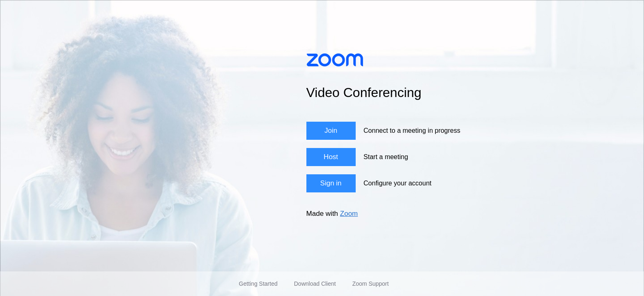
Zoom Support (371, 284)
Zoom (349, 214)
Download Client (315, 284)
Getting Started (258, 284)
